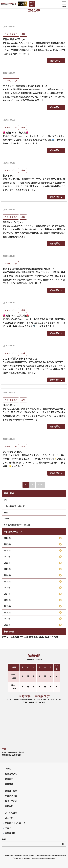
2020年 (7, 575)
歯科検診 (9, 784)
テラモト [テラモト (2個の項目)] (6, 637)
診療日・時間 (11, 791)
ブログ (8, 828)
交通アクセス (11, 796)
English (32, 2)
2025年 (7, 544)
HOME (8, 769)
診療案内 (9, 779)
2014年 (7, 612)
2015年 (7, 606)
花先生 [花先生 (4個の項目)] (41, 637)
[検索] (63, 844)
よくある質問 (11, 813)
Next (40, 485)
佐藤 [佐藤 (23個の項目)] (17, 637)
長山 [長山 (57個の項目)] (47, 637)
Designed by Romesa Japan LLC (43, 858)
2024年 (7, 550)
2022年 (7, 563)
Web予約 (9, 818)
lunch (6, 519)
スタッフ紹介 (11, 801)
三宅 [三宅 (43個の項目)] (13, 637)
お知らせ (9, 806)
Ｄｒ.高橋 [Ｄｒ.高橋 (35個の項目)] (54, 637)
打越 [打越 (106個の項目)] (26, 637)
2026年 (7, 538)
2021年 (7, 569)
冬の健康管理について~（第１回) (17, 525)
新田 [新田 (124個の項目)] (31, 637)
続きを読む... (56, 61)
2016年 (7, 600)
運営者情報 (10, 833)
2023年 (7, 557)
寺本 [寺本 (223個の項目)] (22, 637)
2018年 (7, 588)
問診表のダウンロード (15, 823)
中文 (32, 5)
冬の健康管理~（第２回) (15, 506)
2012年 (7, 625)
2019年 (7, 581)
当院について (11, 774)
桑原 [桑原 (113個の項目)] (36, 637)
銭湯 (6, 512)
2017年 (7, 594)
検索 (4, 839)
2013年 (7, 619)
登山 (6, 500)
